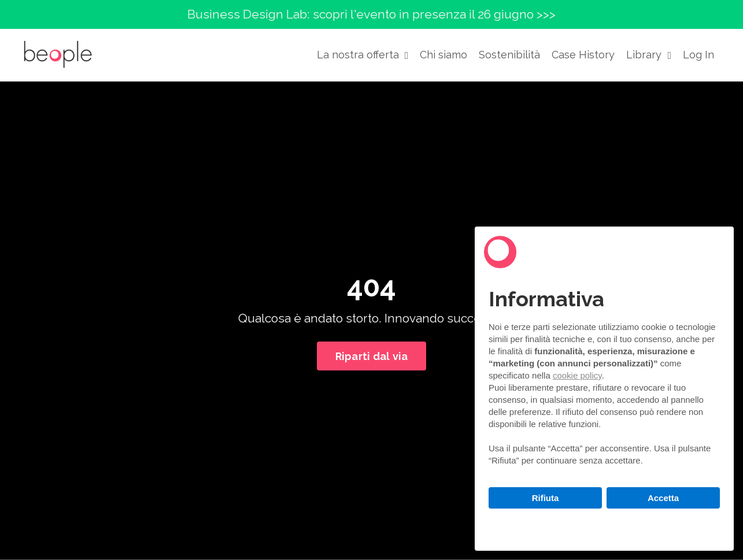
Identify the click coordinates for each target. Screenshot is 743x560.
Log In (698, 55)
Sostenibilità (509, 55)
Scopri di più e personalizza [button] (604, 524)
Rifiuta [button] (546, 498)
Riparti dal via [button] (372, 356)
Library (649, 55)
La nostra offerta (363, 55)
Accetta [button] (663, 498)
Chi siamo (443, 55)
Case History (583, 55)
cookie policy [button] (577, 375)
